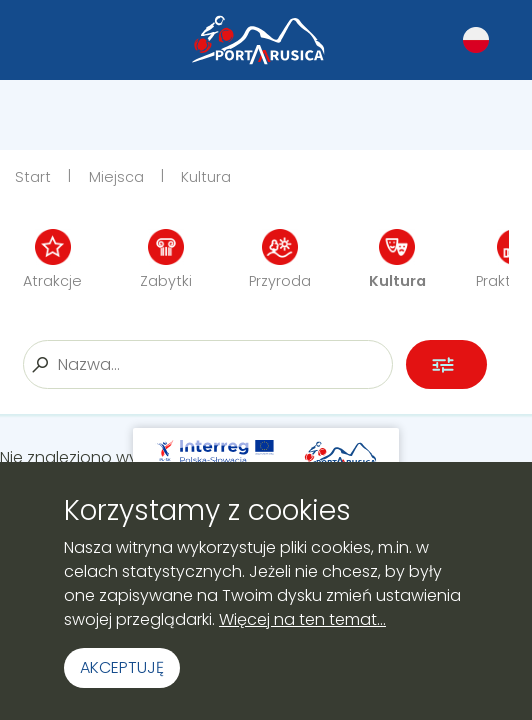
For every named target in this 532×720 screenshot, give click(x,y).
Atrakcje (52, 260)
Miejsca (116, 177)
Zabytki (166, 260)
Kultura (206, 177)
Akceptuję (122, 667)
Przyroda (280, 260)
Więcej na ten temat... (302, 619)
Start (33, 177)
